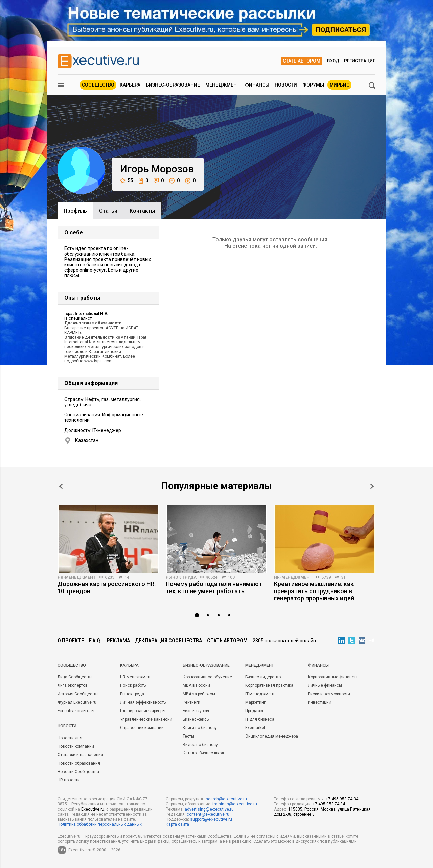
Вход (333, 61)
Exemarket (255, 728)
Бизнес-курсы (196, 711)
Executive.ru (93, 809)
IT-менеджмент (260, 694)
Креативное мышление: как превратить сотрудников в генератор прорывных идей (314, 591)
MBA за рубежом (199, 694)
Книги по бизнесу (200, 728)
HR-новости (69, 780)
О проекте (71, 641)
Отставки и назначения (80, 755)
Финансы (257, 85)
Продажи (254, 711)
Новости (286, 85)
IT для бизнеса (260, 719)
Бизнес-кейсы (196, 719)
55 (127, 181)
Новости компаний (76, 746)
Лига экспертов (73, 685)
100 (231, 577)
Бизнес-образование (173, 85)
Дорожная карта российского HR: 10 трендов (107, 587)
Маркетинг (255, 702)
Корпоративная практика (269, 685)
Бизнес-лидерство (263, 677)
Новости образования (79, 763)
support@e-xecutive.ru (211, 819)
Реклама (118, 641)
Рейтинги (191, 702)
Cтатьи (108, 211)
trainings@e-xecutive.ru (235, 804)
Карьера (130, 85)
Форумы (313, 85)
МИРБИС (339, 85)
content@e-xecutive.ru (208, 814)
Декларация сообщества (168, 641)
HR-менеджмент (77, 577)
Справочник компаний (142, 728)
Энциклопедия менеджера (272, 736)
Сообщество (98, 85)
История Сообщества (78, 694)
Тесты (188, 736)
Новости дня (70, 738)
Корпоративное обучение (207, 677)
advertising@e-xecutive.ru (209, 809)
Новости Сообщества (78, 772)
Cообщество (72, 665)
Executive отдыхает (76, 711)
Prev (61, 486)
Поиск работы (133, 685)
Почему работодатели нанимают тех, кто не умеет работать (214, 587)
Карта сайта (177, 824)
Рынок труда (181, 577)
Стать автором (302, 61)
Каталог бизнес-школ (203, 753)
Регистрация (360, 61)
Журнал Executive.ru (77, 702)
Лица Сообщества (75, 677)
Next (372, 486)
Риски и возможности (329, 694)
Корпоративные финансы (333, 677)
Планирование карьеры (143, 711)
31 (343, 577)
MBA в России (196, 685)
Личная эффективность (143, 702)
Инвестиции (320, 702)
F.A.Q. (95, 641)
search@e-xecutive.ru (226, 799)
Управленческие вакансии (146, 719)
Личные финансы (325, 685)
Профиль (75, 211)
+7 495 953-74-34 (342, 799)
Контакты (142, 211)
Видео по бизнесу (200, 745)
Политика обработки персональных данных (100, 824)
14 (127, 577)
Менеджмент (222, 85)
